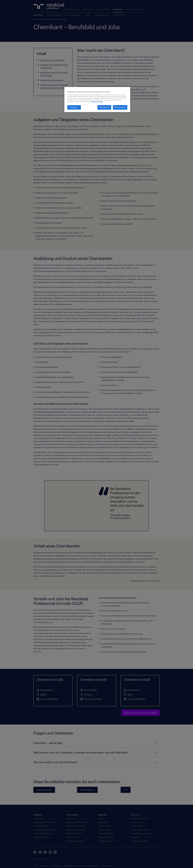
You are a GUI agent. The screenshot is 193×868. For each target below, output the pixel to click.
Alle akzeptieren (120, 107)
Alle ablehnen (104, 107)
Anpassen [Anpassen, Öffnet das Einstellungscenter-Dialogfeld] (74, 107)
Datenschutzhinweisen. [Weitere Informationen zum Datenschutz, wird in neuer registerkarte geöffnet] (97, 102)
